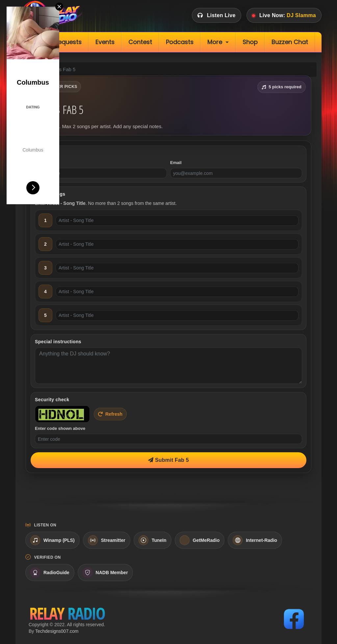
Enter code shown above (60, 428)
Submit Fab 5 (168, 460)
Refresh (110, 414)
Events (105, 42)
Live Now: (284, 15)
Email (176, 163)
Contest (140, 42)
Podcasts (180, 42)
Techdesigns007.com (57, 631)
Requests (68, 42)
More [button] (215, 42)
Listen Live (217, 15)
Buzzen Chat (290, 42)
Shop (250, 42)
